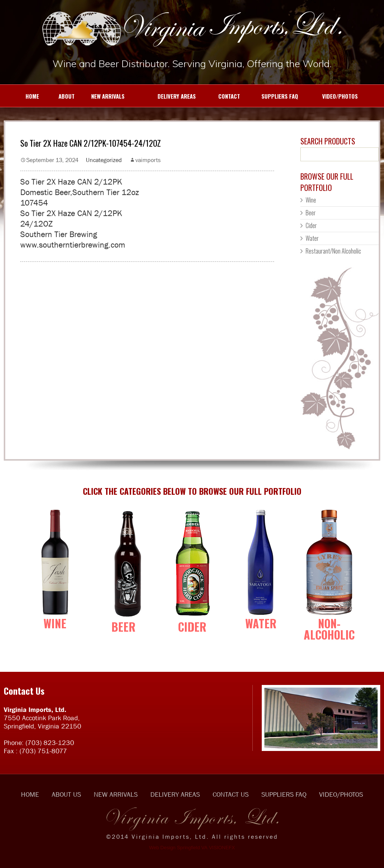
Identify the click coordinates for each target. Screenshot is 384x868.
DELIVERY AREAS (164, 96)
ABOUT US (66, 794)
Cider (311, 225)
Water (312, 238)
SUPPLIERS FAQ (273, 96)
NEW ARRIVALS (103, 96)
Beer (311, 213)
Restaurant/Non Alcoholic (333, 251)
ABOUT (61, 96)
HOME (23, 96)
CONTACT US (231, 794)
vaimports (148, 160)
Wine (311, 200)
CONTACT (222, 96)
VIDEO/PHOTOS (332, 96)
